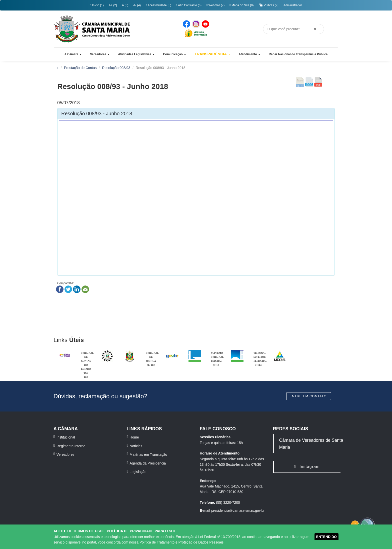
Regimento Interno (71, 446)
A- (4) (137, 5)
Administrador (293, 5)
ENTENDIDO (326, 537)
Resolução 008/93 (116, 68)
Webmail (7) (215, 5)
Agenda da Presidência (148, 463)
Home (134, 437)
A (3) (125, 5)
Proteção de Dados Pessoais (201, 542)
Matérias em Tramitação (148, 454)
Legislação (138, 472)
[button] (73, 54)
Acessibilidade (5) (158, 5)
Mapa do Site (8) (241, 5)
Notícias (136, 446)
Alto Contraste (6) (189, 5)
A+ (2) (113, 5)
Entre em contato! (309, 396)
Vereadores (65, 454)
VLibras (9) (269, 5)
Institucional (66, 437)
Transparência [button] (212, 54)
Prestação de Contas (80, 68)
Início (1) (97, 5)
